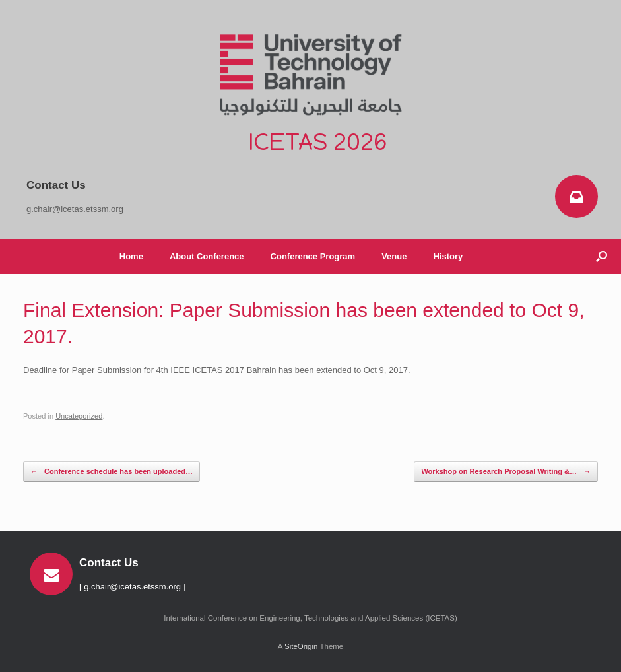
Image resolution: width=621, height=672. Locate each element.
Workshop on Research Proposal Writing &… (506, 472)
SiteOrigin (301, 646)
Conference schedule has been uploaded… (112, 472)
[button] (602, 256)
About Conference (207, 256)
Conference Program (313, 256)
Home (131, 256)
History (448, 256)
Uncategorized (79, 416)
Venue (394, 256)
